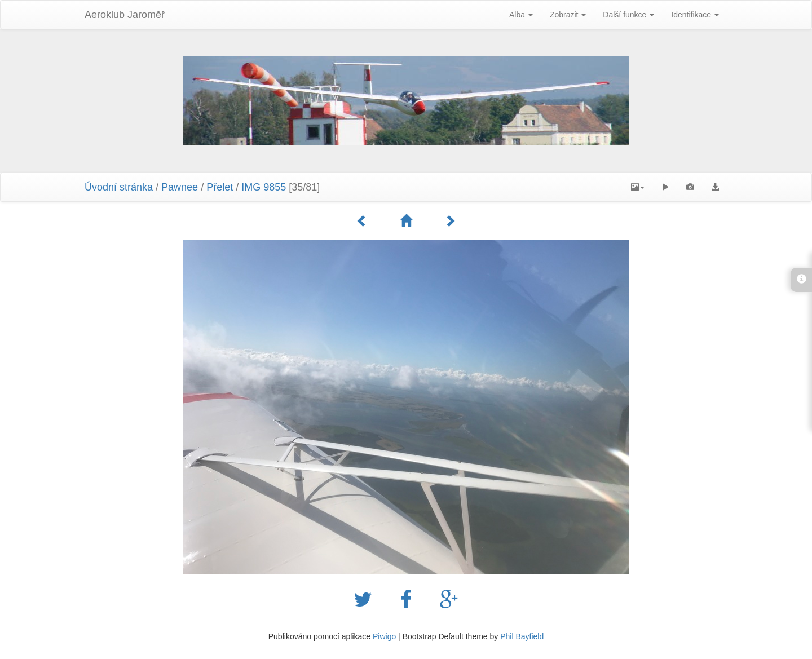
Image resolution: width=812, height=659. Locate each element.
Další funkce (628, 15)
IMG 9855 (264, 187)
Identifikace (695, 15)
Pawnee (180, 187)
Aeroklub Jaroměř (125, 15)
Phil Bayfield (522, 636)
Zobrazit (568, 15)
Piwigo (384, 636)
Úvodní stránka (119, 187)
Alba (521, 15)
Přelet (220, 187)
